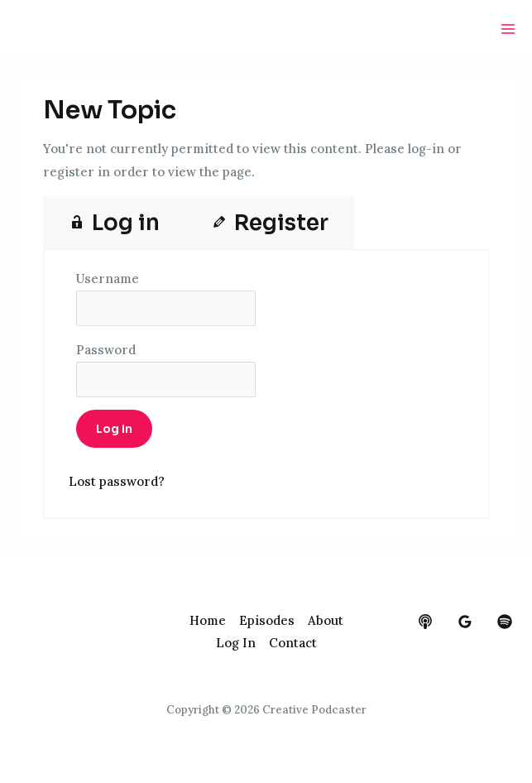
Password (106, 350)
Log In (236, 643)
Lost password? (117, 481)
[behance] (425, 622)
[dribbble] (505, 622)
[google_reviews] (465, 622)
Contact (293, 643)
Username (108, 279)
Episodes (267, 620)
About (326, 620)
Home (208, 620)
